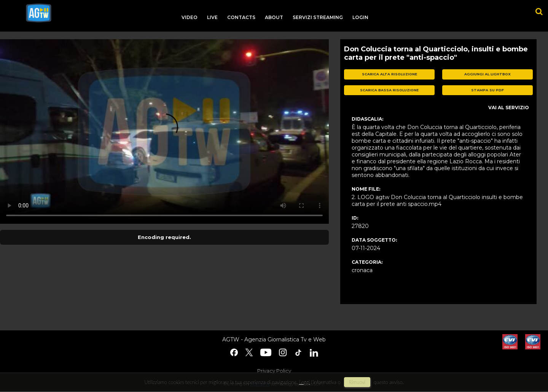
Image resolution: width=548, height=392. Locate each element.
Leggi (304, 382)
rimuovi (357, 382)
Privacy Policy (274, 371)
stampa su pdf (487, 90)
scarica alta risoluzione (389, 74)
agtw (39, 13)
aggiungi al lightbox (487, 74)
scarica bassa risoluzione (389, 90)
